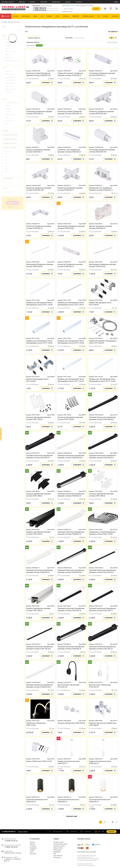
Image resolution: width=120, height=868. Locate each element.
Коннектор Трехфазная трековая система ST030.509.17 (70, 189)
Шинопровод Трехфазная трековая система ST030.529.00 (40, 265)
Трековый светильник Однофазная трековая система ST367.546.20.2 (102, 571)
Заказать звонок (23, 832)
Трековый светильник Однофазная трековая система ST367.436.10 (102, 648)
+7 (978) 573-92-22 (45, 10)
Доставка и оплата (8, 2)
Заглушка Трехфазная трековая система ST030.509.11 (38, 151)
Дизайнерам (56, 2)
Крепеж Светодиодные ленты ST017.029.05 (100, 304)
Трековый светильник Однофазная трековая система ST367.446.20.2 (102, 418)
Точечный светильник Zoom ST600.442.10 (68, 801)
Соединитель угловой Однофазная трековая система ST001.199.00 (102, 533)
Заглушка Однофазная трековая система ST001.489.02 (38, 495)
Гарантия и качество (59, 846)
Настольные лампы (11, 52)
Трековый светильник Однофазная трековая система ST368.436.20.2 (71, 571)
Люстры (9, 49)
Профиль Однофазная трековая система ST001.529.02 (38, 609)
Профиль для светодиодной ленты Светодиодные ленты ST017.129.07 (71, 304)
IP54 (7, 166)
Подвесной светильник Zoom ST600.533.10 (69, 762)
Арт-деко (9, 106)
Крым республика (46, 6)
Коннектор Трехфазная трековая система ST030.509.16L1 (101, 112)
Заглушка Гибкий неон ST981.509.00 (71, 723)
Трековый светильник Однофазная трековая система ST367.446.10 (39, 456)
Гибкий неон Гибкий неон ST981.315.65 (36, 724)
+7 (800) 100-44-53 (45, 8)
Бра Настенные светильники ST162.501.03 (100, 686)
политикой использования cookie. (87, 860)
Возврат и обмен (58, 848)
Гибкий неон (9, 86)
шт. (98, 832)
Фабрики (32, 844)
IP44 (7, 163)
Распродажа (33, 848)
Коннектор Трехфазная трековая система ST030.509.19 (70, 265)
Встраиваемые (10, 83)
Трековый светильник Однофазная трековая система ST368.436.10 (71, 495)
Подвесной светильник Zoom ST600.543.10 (100, 762)
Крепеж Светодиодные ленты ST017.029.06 (37, 380)
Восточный (9, 109)
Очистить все (112, 42)
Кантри (8, 118)
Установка (44, 2)
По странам (33, 846)
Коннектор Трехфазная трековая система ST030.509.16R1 (39, 189)
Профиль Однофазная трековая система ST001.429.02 (38, 533)
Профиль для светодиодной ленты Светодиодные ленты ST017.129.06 (71, 342)
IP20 (8, 151)
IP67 (7, 172)
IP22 (7, 157)
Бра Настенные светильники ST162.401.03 (68, 686)
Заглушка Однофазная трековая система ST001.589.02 (101, 495)
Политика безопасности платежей (86, 852)
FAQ (55, 854)
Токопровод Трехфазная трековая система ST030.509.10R (102, 151)
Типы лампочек (58, 856)
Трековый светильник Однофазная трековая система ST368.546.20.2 (71, 456)
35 (113, 822)
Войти (116, 2)
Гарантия (22, 2)
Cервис (56, 839)
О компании (35, 839)
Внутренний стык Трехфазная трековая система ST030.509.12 (101, 189)
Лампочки (9, 46)
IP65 (7, 169)
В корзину (47, 83)
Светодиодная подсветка (13, 60)
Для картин (9, 92)
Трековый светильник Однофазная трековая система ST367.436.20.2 (102, 456)
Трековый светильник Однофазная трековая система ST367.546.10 (71, 609)
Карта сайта (33, 854)
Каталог (6, 16)
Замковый (9, 112)
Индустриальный (11, 115)
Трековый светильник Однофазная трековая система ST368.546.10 (71, 533)
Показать (13, 203)
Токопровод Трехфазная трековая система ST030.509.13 (102, 74)
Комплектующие (11, 43)
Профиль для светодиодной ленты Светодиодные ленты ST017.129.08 (39, 304)
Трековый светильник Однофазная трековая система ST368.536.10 (39, 571)
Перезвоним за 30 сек (69, 5)
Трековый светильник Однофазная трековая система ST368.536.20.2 (39, 686)
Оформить (111, 832)
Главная (5, 22)
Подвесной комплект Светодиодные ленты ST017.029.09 (103, 342)
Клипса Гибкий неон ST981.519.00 (39, 761)
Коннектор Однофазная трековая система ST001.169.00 (70, 418)
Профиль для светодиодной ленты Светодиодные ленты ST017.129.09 (71, 380)
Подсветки (9, 55)
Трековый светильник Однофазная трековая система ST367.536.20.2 (39, 648)
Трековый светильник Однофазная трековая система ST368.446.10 (71, 648)
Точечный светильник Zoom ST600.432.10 (37, 801)
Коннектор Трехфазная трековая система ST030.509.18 (39, 227)
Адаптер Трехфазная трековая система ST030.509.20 (100, 227)
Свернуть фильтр (34, 38)
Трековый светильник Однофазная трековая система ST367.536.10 (102, 609)
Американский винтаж (12, 103)
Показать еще (72, 816)
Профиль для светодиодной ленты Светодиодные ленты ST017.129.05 (39, 342)
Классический (10, 121)
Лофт (8, 124)
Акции (32, 852)
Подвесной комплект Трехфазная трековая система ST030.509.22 (70, 74)
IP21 (7, 154)
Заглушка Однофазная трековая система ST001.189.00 (38, 418)
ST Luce (39, 45)
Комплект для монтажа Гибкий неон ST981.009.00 (103, 724)
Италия (9, 192)
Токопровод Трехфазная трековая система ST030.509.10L (39, 112)
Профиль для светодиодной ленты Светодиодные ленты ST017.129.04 (102, 380)
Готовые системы (10, 89)
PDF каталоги (57, 858)
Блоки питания (10, 74)
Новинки (32, 850)
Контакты (79, 2)
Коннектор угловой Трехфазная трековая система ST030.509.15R (38, 74)
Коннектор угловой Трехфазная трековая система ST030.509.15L (70, 112)
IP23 (7, 160)
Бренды (68, 2)
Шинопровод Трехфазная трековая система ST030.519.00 (102, 265)
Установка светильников (60, 844)
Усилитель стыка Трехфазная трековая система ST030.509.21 (69, 151)
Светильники (10, 58)
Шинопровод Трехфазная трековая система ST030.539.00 (71, 227)
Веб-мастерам (57, 850)
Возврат (33, 2)
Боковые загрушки (11, 77)
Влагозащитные (10, 80)
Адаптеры (9, 71)
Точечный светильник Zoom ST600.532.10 (100, 801)
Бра (7, 40)
